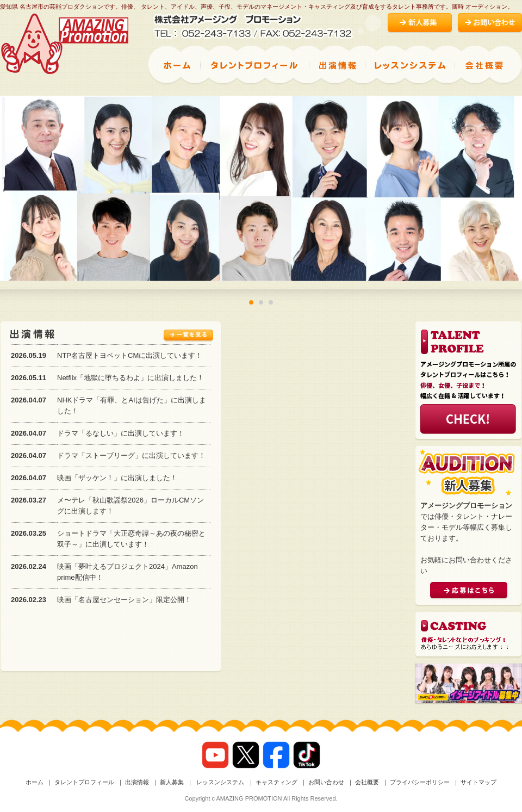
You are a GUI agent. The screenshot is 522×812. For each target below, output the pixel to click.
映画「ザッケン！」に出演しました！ (117, 478)
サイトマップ (478, 782)
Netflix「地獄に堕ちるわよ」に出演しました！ (130, 378)
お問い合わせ (326, 782)
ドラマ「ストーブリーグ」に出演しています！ (131, 455)
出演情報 (137, 782)
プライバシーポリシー (420, 782)
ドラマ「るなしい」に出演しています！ (121, 433)
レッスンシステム (219, 782)
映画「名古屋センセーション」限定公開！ (124, 600)
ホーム (35, 782)
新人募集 (172, 782)
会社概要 (367, 782)
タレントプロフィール (84, 782)
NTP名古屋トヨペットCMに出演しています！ (130, 355)
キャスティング (276, 782)
